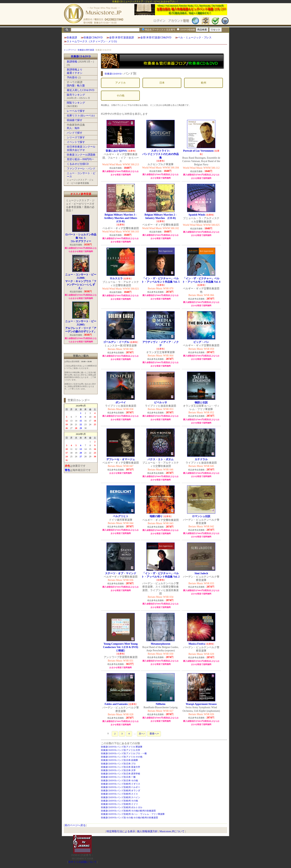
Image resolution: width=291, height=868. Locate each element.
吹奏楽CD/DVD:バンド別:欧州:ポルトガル (122, 807)
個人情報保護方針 (147, 831)
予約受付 (72, 78)
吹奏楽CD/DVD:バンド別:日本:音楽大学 (121, 767)
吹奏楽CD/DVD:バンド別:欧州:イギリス (121, 784)
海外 (77, 128)
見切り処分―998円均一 (80, 159)
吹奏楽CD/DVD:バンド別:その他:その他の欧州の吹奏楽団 (130, 818)
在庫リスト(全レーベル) (81, 116)
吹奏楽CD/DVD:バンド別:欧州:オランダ (121, 791)
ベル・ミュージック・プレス (195, 38)
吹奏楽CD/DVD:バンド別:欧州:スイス (120, 794)
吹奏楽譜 (72, 38)
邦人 (69, 128)
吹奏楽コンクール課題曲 (81, 155)
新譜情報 (72, 62)
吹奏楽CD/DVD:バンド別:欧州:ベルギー (121, 787)
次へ (142, 734)
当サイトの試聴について (82, 862)
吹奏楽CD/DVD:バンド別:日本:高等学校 (121, 774)
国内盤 (71, 86)
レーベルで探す (76, 111)
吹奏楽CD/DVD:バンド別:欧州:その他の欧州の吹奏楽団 (128, 811)
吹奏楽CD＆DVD (81, 56)
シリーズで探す (76, 137)
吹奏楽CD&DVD (93, 38)
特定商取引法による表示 (121, 831)
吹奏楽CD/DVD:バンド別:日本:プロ (118, 764)
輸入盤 (81, 86)
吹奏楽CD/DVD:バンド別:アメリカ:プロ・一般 (124, 753)
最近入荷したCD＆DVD (81, 90)
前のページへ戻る (75, 825)
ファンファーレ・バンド (81, 169)
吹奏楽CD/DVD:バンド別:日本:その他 (120, 781)
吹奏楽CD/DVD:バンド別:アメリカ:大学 (121, 750)
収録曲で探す (75, 120)
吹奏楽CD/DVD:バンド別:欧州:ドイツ (120, 804)
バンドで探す (75, 133)
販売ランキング (76, 95)
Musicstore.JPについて (172, 831)
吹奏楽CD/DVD (113, 74)
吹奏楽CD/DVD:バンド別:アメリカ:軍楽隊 (122, 747)
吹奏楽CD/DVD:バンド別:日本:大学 (118, 770)
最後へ (154, 734)
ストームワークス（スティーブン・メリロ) (92, 41)
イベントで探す (76, 142)
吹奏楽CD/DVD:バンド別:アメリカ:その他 (122, 757)
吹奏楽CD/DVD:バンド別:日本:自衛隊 (120, 760)
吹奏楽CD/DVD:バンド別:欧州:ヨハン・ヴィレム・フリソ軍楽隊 (133, 814)
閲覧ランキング (76, 103)
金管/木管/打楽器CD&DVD (156, 38)
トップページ (70, 50)
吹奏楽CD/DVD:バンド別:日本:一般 (118, 777)
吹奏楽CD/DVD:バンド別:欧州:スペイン (121, 797)
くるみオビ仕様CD (78, 164)
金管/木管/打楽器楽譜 (122, 38)
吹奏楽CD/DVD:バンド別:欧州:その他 (120, 801)
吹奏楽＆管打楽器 (86, 50)
